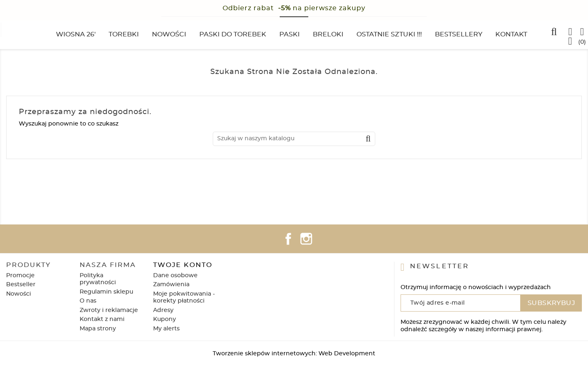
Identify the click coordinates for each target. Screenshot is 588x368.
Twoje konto (183, 265)
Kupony (165, 319)
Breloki (328, 34)
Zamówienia (171, 285)
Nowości (169, 34)
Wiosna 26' (76, 34)
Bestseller (21, 285)
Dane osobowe (175, 276)
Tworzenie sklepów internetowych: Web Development (294, 354)
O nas (88, 301)
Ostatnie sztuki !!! (389, 34)
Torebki (124, 34)
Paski (290, 34)
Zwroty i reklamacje (109, 310)
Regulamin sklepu (106, 292)
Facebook (288, 239)
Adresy (163, 310)
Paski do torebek (233, 34)
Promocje (20, 276)
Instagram (306, 239)
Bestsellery (459, 34)
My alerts (166, 329)
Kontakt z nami (102, 319)
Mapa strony (98, 329)
